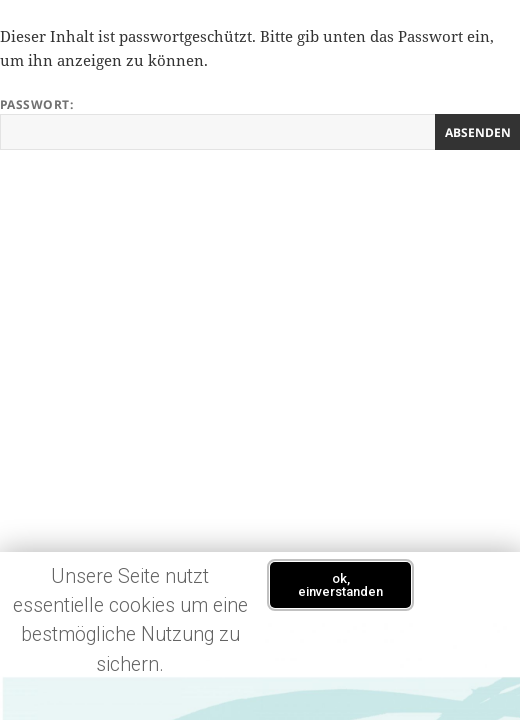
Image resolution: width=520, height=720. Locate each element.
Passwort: (260, 123)
